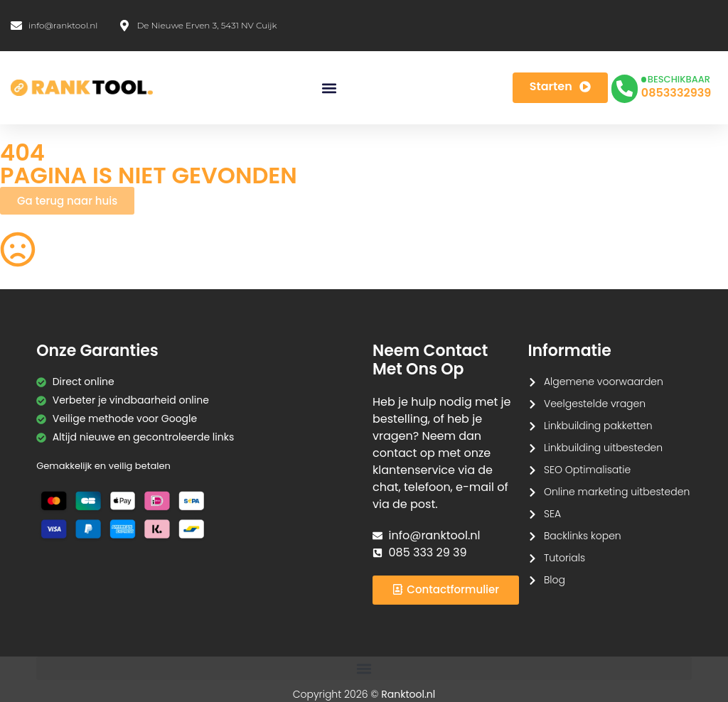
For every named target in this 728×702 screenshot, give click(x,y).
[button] (329, 88)
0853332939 (676, 93)
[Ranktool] (82, 88)
